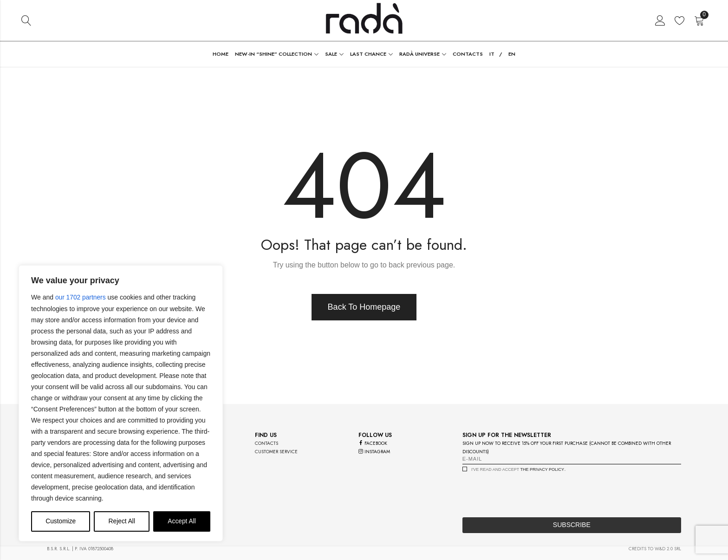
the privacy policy (542, 469)
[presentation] (533, 492)
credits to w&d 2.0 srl (655, 549)
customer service (276, 452)
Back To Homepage (364, 307)
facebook (373, 443)
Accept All (182, 521)
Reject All (122, 521)
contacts (266, 443)
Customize (61, 521)
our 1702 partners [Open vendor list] (81, 298)
